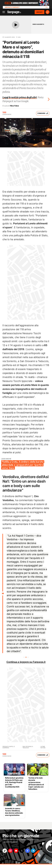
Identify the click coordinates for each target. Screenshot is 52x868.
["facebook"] (27, 851)
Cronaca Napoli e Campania (9, 747)
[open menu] (3, 12)
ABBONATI (39, 12)
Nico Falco (15, 106)
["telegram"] (33, 851)
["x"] (22, 851)
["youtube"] (16, 851)
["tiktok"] (5, 851)
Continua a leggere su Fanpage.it (26, 662)
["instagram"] (10, 851)
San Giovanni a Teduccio (28, 747)
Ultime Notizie (43, 747)
